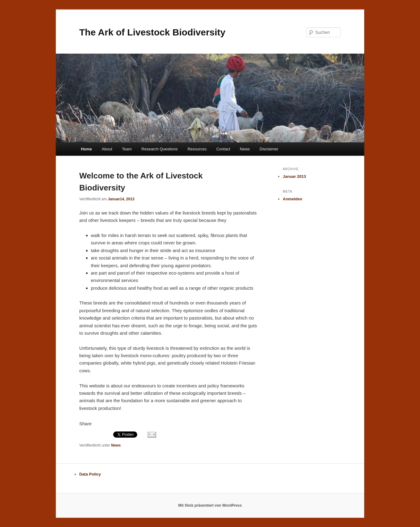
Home (86, 149)
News (245, 149)
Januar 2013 (294, 176)
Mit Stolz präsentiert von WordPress (210, 505)
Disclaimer (269, 149)
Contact (223, 149)
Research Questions (160, 149)
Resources (197, 149)
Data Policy (90, 474)
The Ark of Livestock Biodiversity (152, 32)
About (107, 149)
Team (127, 149)
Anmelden (292, 199)
